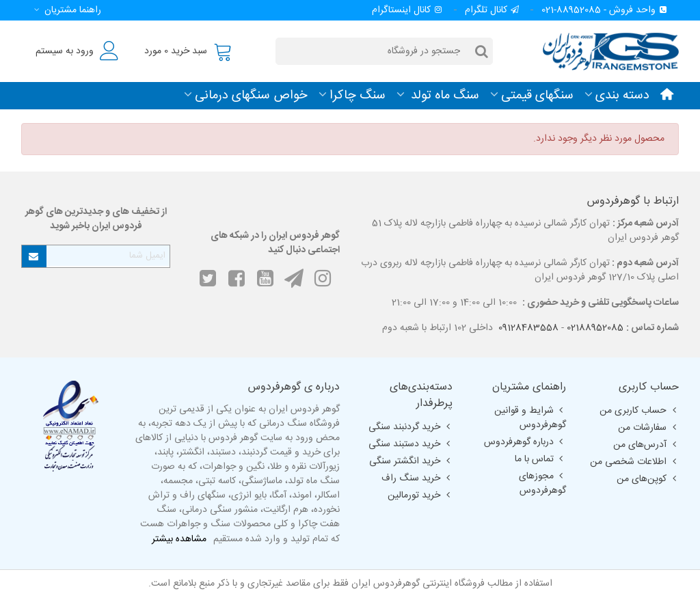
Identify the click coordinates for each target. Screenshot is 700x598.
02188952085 (595, 328)
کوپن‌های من (648, 479)
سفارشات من (648, 428)
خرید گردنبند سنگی (410, 427)
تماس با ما (540, 459)
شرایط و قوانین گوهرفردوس (530, 418)
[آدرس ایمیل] (108, 256)
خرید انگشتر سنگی (411, 461)
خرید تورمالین (420, 495)
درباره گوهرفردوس (525, 442)
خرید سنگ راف (417, 478)
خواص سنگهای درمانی (251, 96)
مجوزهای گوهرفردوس (542, 484)
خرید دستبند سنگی (410, 444)
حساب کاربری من (639, 411)
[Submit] (34, 256)
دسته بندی (622, 96)
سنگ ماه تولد (443, 96)
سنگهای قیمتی (537, 96)
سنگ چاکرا (358, 96)
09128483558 (528, 328)
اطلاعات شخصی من (634, 462)
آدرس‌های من (646, 445)
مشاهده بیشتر (179, 540)
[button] (65, 10)
